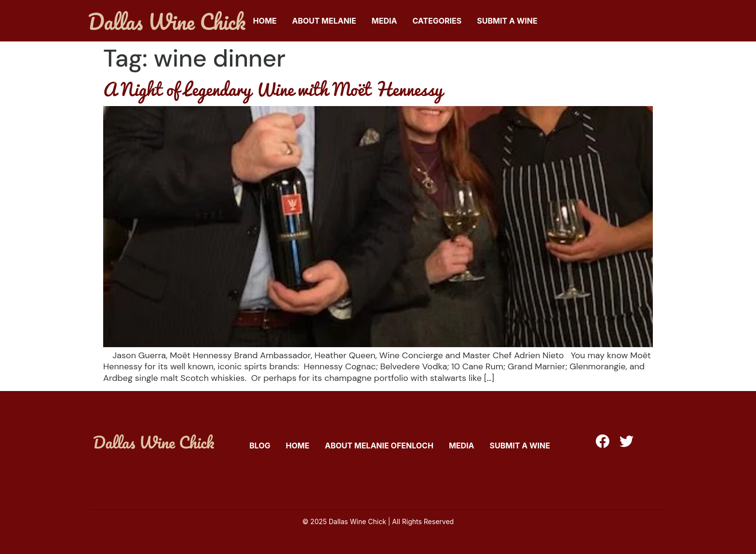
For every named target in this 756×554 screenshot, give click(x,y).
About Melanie (324, 21)
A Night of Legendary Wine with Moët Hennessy (273, 89)
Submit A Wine (507, 21)
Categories (437, 21)
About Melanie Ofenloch (379, 446)
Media (385, 21)
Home (265, 21)
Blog (260, 446)
